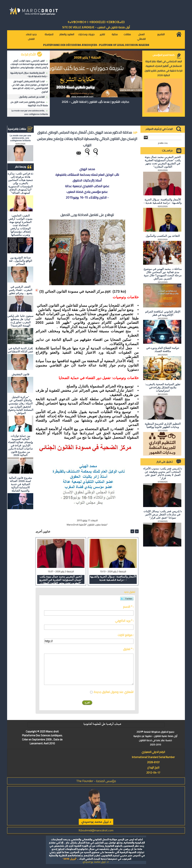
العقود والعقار (67, 34)
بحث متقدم (163, 143)
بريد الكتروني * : (124, 621)
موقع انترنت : (126, 635)
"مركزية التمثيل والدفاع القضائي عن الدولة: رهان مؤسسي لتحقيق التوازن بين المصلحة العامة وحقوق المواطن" (20, 405)
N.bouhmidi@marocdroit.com (96, 830)
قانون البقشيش (20, 374)
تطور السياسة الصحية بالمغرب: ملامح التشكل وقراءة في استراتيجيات (163, 387)
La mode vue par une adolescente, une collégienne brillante (30, 112)
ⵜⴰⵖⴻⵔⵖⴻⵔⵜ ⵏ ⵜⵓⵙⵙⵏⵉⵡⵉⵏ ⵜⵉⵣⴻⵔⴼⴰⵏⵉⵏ (96, 22)
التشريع (161, 34)
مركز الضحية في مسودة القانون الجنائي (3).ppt (75, 291)
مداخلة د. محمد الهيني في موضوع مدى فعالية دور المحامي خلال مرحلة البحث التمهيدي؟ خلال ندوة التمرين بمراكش (163, 274)
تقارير (102, 34)
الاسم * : (128, 607)
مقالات (127, 34)
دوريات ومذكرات (86, 34)
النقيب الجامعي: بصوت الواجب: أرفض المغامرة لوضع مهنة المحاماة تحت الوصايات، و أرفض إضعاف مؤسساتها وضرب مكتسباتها (29, 64)
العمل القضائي (141, 37)
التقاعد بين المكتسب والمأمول (32, 97)
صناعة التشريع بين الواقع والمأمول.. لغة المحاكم (20, 261)
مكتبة (115, 34)
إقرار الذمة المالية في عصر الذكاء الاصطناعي (20, 350)
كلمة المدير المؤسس (164, 55)
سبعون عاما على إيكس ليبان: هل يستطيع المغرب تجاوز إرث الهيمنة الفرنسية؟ (20, 321)
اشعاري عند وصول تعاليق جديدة (114, 692)
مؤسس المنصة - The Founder (96, 781)
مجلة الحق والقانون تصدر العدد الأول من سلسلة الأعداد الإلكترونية (29, 104)
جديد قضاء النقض (31, 37)
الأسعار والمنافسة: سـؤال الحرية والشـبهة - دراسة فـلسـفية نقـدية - (29, 75)
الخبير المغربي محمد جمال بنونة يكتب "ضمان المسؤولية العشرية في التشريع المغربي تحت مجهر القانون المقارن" (61, 579)
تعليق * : (128, 649)
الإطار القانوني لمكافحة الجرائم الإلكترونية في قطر (163, 313)
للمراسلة (49, 34)
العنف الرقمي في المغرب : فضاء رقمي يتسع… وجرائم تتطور (21, 290)
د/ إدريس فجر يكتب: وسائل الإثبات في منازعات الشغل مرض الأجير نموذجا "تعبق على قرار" (163, 514)
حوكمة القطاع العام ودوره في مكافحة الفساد (163, 349)
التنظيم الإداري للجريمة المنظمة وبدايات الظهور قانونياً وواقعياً (163, 425)
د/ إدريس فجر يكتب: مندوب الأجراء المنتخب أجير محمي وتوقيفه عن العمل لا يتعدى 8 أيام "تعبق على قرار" (163, 473)
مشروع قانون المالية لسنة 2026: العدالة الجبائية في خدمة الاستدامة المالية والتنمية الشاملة (20, 484)
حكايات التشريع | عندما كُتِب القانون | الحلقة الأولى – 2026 (95, 102)
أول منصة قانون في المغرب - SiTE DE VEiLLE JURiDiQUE (96, 27)
